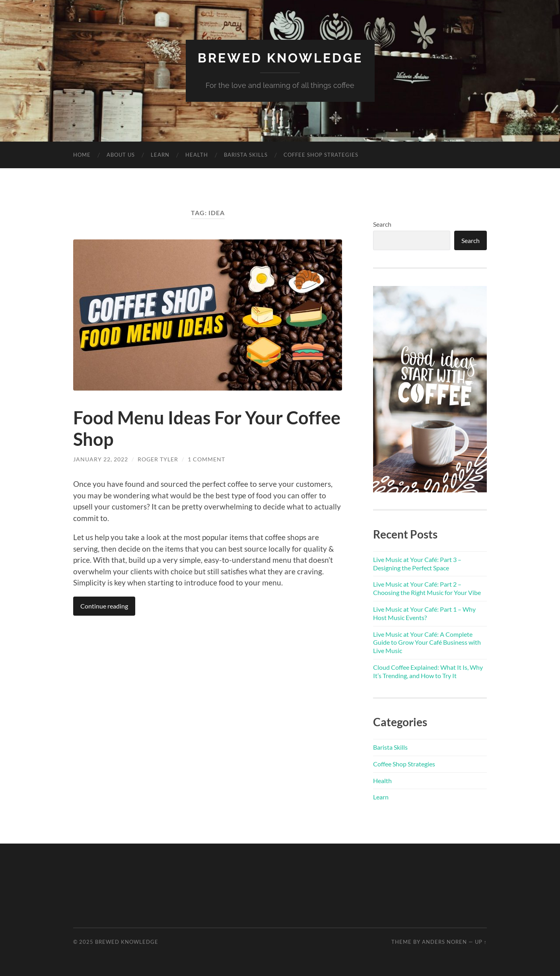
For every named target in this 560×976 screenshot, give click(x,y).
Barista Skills (246, 155)
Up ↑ (481, 942)
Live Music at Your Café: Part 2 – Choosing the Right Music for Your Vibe (427, 588)
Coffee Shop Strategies (321, 155)
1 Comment (206, 459)
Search (382, 224)
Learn (160, 155)
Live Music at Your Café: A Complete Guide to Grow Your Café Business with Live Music (427, 643)
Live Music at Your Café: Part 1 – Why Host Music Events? (424, 613)
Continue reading (104, 606)
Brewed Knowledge (280, 58)
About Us (121, 155)
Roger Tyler (158, 459)
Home (82, 155)
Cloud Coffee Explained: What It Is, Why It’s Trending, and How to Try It (428, 671)
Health (197, 155)
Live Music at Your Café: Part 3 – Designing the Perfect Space (417, 564)
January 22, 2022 (101, 459)
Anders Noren (444, 942)
